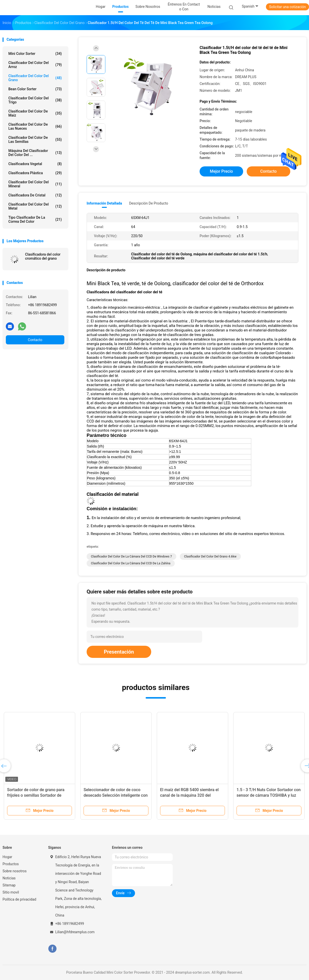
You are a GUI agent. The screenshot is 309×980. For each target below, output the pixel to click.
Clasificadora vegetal (35, 164)
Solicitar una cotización (287, 7)
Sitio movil (11, 892)
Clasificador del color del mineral (35, 184)
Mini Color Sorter (35, 54)
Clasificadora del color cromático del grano (43, 256)
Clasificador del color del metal (35, 206)
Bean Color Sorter (35, 89)
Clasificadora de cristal (35, 195)
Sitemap (9, 885)
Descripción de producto (149, 203)
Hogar (7, 857)
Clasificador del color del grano (35, 78)
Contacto (35, 340)
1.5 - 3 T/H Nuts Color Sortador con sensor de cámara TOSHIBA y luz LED (269, 795)
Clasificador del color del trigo (35, 100)
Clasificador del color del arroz (35, 65)
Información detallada (104, 203)
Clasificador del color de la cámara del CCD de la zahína (131, 563)
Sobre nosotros (15, 871)
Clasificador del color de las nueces (35, 126)
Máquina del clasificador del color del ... (35, 153)
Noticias (9, 878)
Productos (11, 864)
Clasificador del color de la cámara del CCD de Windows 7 (131, 556)
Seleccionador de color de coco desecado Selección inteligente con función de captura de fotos (116, 795)
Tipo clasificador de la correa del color (35, 219)
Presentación (119, 652)
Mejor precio (221, 171)
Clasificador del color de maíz (35, 113)
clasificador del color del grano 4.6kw (210, 556)
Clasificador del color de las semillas (35, 140)
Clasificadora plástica (35, 173)
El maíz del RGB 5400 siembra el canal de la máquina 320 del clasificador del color (189, 795)
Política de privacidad (19, 899)
